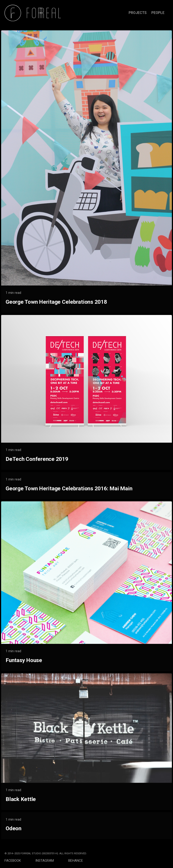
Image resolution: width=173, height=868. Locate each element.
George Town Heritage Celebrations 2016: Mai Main (69, 488)
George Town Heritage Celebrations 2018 (56, 302)
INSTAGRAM (52, 861)
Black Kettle (21, 799)
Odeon (14, 828)
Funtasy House (24, 660)
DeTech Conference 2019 (37, 459)
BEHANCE (76, 861)
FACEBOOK (20, 861)
